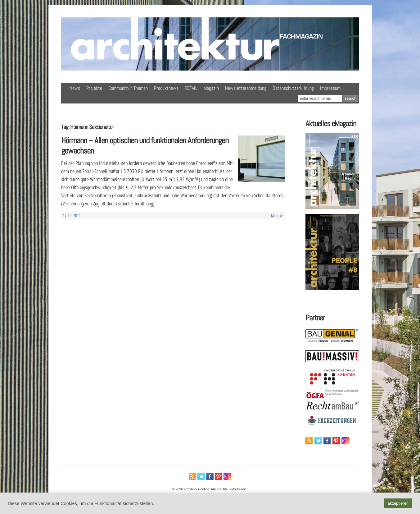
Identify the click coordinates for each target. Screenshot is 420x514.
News (75, 88)
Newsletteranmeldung (246, 88)
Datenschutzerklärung (293, 88)
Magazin (211, 88)
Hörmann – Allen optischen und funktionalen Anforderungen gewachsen (145, 145)
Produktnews (166, 88)
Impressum (330, 88)
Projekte (94, 88)
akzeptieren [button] (398, 503)
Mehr (275, 216)
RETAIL (191, 88)
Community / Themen (128, 88)
